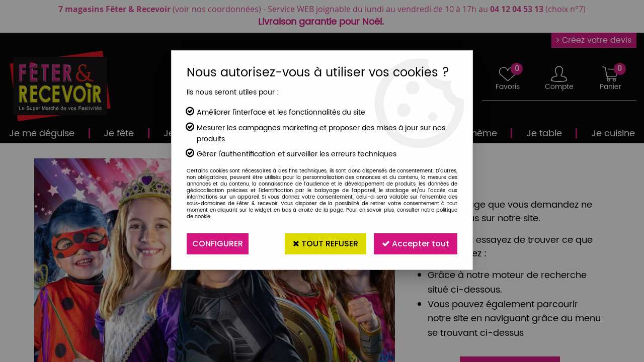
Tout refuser (326, 244)
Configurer (218, 244)
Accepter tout (416, 244)
